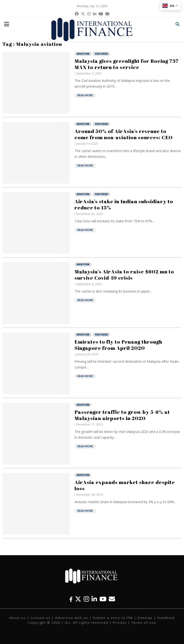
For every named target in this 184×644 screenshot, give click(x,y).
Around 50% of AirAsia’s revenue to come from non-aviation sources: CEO (124, 134)
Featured (101, 54)
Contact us (40, 618)
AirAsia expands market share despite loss (125, 485)
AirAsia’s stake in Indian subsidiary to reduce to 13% (124, 204)
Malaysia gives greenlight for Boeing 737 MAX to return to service (127, 64)
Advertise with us (72, 618)
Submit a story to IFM (113, 618)
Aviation (83, 54)
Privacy (120, 623)
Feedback (166, 618)
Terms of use (144, 623)
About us (17, 618)
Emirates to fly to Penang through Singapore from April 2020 (118, 345)
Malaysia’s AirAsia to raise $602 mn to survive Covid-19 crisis (124, 275)
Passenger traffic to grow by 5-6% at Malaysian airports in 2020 (122, 415)
